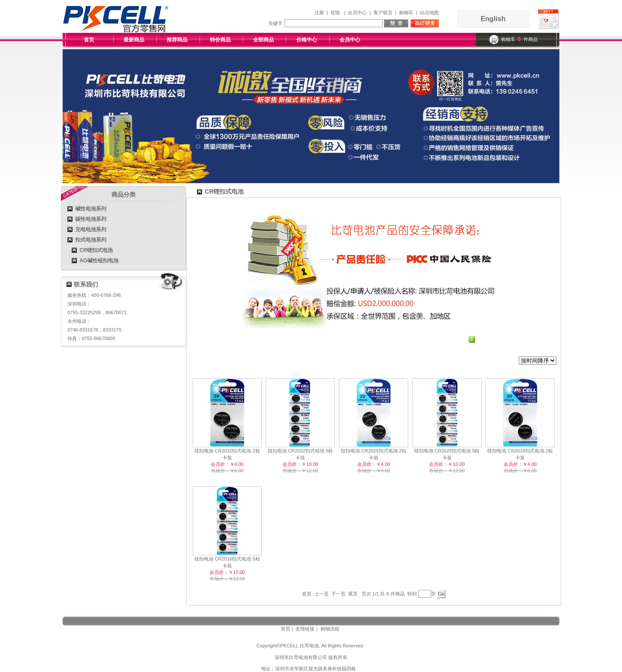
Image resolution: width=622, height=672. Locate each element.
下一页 (338, 594)
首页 (89, 40)
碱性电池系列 (91, 209)
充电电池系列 (91, 229)
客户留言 (383, 13)
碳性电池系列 (91, 219)
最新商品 (134, 40)
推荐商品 (177, 40)
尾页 (353, 594)
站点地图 (429, 13)
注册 (319, 13)
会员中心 (357, 13)
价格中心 (307, 40)
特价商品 (220, 40)
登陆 (335, 13)
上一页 (322, 594)
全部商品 (263, 40)
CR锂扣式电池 (96, 250)
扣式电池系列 (91, 240)
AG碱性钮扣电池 (99, 261)
